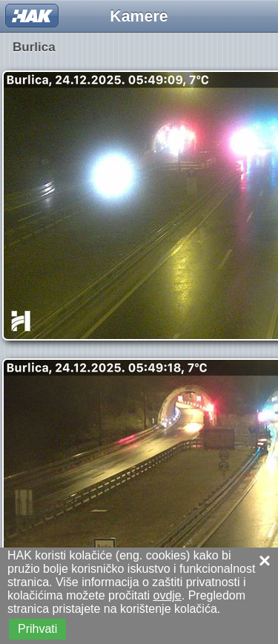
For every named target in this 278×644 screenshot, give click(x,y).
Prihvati (37, 629)
